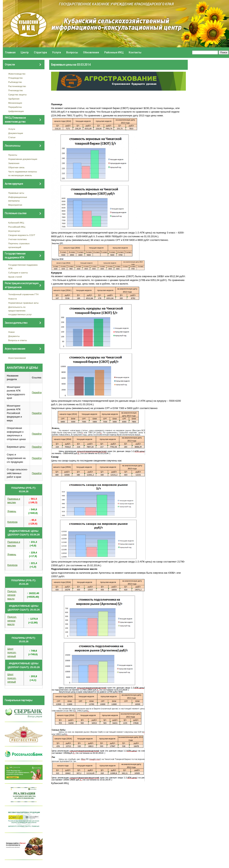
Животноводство (17, 74)
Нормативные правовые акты (23, 303)
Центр (25, 52)
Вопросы (72, 52)
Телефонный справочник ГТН (23, 294)
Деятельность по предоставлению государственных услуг (20, 311)
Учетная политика (18, 239)
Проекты (13, 155)
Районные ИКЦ (114, 52)
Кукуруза (12, 522)
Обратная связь (16, 167)
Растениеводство (17, 86)
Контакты (135, 52)
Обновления (91, 52)
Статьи (12, 137)
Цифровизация (16, 111)
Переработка (15, 107)
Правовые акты (16, 193)
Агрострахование (17, 358)
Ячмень (12, 511)
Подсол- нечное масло (12, 595)
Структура (40, 52)
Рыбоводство (15, 82)
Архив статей (15, 277)
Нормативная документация (23, 159)
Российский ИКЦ (17, 227)
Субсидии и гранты (18, 273)
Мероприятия (15, 205)
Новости (13, 299)
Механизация (15, 103)
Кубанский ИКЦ (16, 223)
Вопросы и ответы (18, 340)
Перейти (37, 392)
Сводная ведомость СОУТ (22, 235)
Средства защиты (18, 94)
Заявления (14, 163)
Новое (12, 332)
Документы (14, 336)
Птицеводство (16, 78)
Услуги (56, 52)
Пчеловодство (16, 90)
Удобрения (14, 99)
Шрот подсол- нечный (12, 653)
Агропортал (14, 231)
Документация (16, 133)
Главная (10, 52)
